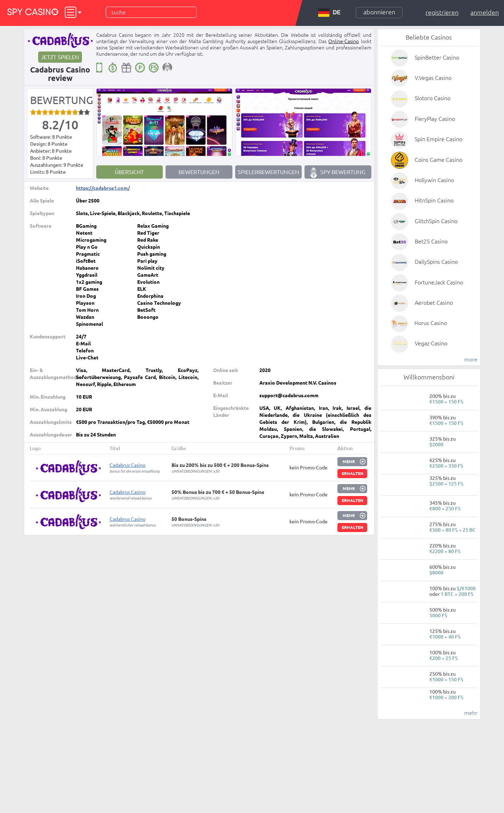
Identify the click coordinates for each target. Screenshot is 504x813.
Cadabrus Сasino (128, 465)
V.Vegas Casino (433, 78)
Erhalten (352, 473)
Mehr (349, 461)
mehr (471, 713)
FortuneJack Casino (439, 282)
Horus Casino (431, 323)
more (471, 359)
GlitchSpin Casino (436, 221)
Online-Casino (344, 41)
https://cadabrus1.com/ (103, 188)
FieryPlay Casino (435, 119)
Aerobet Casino (434, 303)
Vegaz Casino (431, 343)
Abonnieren (379, 12)
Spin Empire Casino (439, 139)
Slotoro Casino (433, 98)
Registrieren (442, 12)
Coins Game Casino (439, 160)
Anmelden (485, 12)
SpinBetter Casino (437, 57)
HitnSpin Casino (434, 200)
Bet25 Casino (431, 241)
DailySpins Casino (436, 262)
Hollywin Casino (434, 180)
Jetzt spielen (60, 57)
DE (329, 13)
